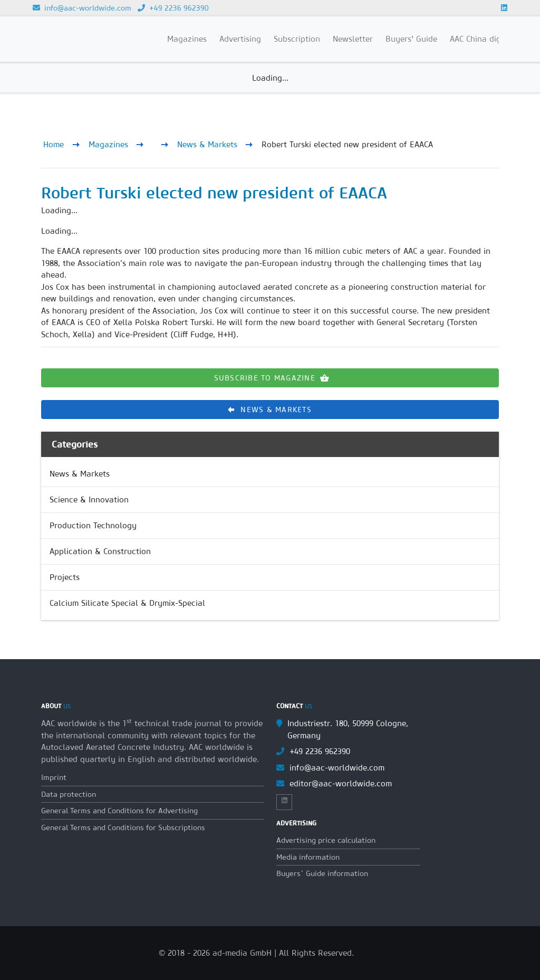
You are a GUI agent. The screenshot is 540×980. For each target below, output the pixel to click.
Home (54, 144)
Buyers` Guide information (322, 873)
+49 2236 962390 (173, 8)
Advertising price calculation (326, 840)
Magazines (108, 144)
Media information (308, 857)
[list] (270, 539)
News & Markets (207, 144)
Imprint (54, 777)
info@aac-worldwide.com (82, 8)
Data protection (69, 794)
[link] (270, 474)
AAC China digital (482, 39)
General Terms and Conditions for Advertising (119, 811)
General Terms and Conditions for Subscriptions (123, 827)
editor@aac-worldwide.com (341, 783)
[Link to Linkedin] (504, 8)
